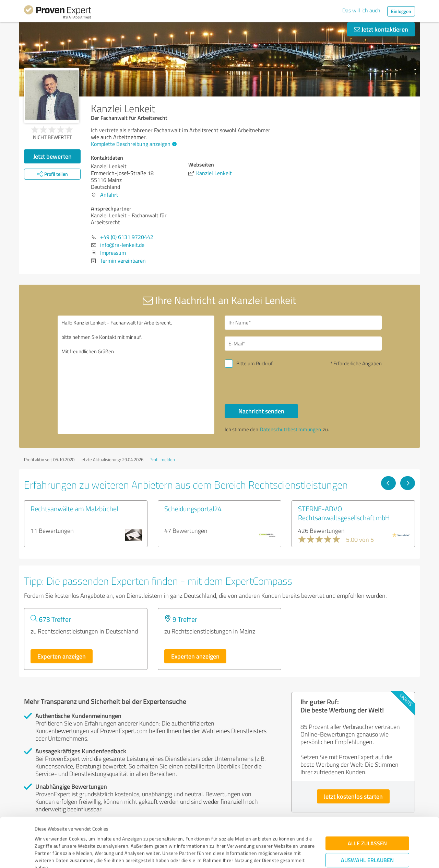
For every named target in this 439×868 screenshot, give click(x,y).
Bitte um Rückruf (254, 363)
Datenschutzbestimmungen (93, 836)
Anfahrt (109, 195)
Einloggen (401, 11)
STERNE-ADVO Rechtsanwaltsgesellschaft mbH (344, 513)
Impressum (47, 836)
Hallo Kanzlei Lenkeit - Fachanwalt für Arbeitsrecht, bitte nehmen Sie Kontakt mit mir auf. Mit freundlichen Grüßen (136, 375)
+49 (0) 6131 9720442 (127, 237)
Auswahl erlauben (367, 814)
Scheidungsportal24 (193, 509)
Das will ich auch (361, 10)
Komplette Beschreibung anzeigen (133, 144)
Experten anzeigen (62, 656)
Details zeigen (268, 855)
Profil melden (162, 459)
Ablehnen (367, 835)
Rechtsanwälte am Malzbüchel (74, 509)
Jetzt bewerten (52, 156)
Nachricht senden (261, 411)
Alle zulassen (367, 797)
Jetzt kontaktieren (381, 29)
